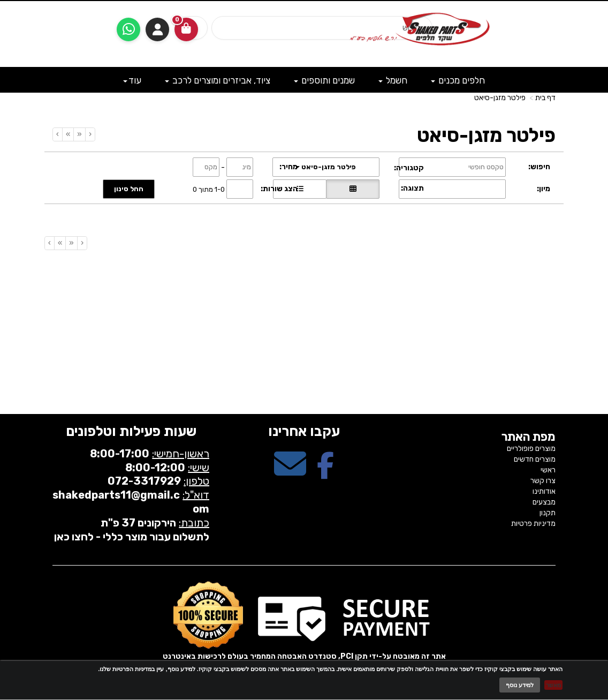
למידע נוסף (520, 685)
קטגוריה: (409, 168)
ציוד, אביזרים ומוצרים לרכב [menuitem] (218, 80)
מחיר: (288, 167)
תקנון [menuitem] (548, 513)
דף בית (545, 98)
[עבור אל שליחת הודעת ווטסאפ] (128, 29)
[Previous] (79, 134)
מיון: (544, 189)
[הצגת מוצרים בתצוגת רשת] (353, 189)
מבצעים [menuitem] (544, 502)
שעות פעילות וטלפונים (131, 431)
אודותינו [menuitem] (544, 491)
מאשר (553, 685)
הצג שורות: (279, 189)
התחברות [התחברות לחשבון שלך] (157, 29)
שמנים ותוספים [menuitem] (324, 80)
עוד (132, 80)
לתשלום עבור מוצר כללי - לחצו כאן (132, 537)
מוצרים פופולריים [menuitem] (531, 449)
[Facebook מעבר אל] (325, 473)
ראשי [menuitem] (548, 470)
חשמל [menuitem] (393, 80)
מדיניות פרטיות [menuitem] (533, 524)
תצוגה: (412, 188)
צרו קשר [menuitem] (543, 481)
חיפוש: (539, 167)
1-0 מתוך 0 (209, 189)
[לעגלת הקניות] (186, 29)
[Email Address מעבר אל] (290, 473)
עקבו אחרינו (304, 431)
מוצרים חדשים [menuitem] (535, 459)
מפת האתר (529, 437)
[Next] (68, 134)
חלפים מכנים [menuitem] (458, 80)
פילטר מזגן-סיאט (500, 98)
